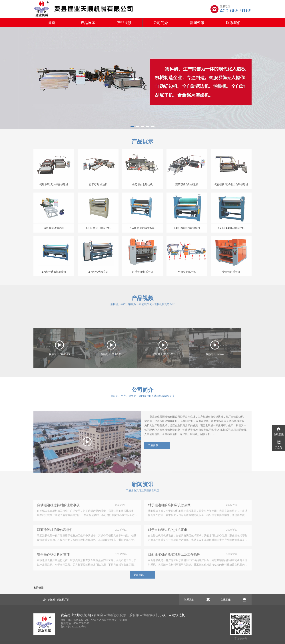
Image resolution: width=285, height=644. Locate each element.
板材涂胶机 (49, 600)
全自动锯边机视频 (113, 615)
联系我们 (233, 23)
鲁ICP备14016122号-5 (73, 627)
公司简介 (161, 23)
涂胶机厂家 (63, 600)
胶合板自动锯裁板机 (144, 615)
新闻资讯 (197, 23)
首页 (52, 23)
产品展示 (88, 23)
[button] (132, 126)
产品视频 (124, 23)
